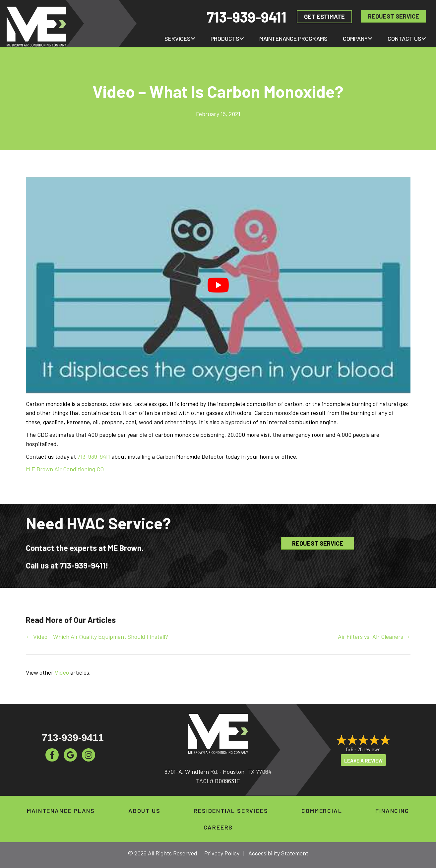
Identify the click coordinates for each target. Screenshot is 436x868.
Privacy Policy (222, 853)
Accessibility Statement (278, 853)
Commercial (322, 811)
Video (62, 672)
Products (225, 38)
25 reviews (369, 750)
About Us (144, 811)
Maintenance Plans (61, 811)
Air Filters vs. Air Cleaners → (374, 636)
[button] (193, 38)
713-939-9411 (247, 17)
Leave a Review (363, 761)
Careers (218, 827)
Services (178, 38)
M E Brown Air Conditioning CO (65, 469)
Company (355, 38)
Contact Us (405, 38)
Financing (392, 811)
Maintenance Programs (293, 38)
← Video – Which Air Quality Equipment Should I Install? (97, 636)
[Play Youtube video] (218, 285)
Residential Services (231, 811)
